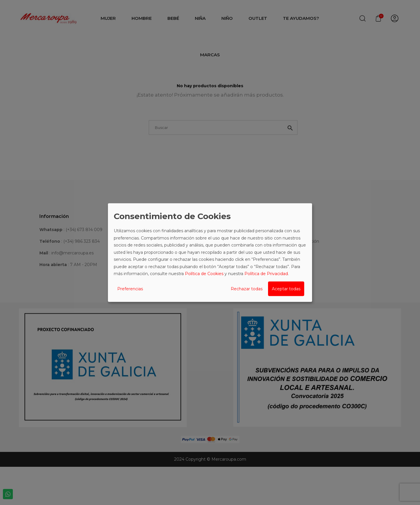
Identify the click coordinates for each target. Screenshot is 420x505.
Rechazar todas (247, 289)
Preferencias (130, 289)
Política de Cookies (204, 274)
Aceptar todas (286, 289)
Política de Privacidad (266, 274)
